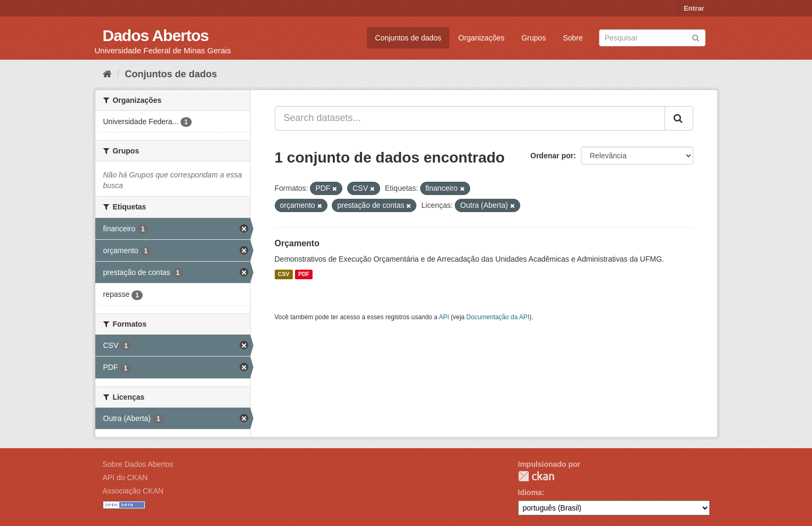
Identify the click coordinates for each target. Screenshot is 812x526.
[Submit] (696, 37)
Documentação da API (498, 317)
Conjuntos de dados (408, 38)
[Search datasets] (652, 38)
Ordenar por (552, 156)
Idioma (530, 492)
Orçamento (297, 243)
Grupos (534, 38)
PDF (304, 274)
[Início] (107, 74)
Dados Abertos (156, 35)
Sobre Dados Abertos (138, 464)
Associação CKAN (133, 491)
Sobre (573, 38)
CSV (284, 274)
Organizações (481, 38)
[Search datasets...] (470, 118)
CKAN (536, 476)
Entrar (694, 8)
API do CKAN (125, 478)
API (444, 317)
